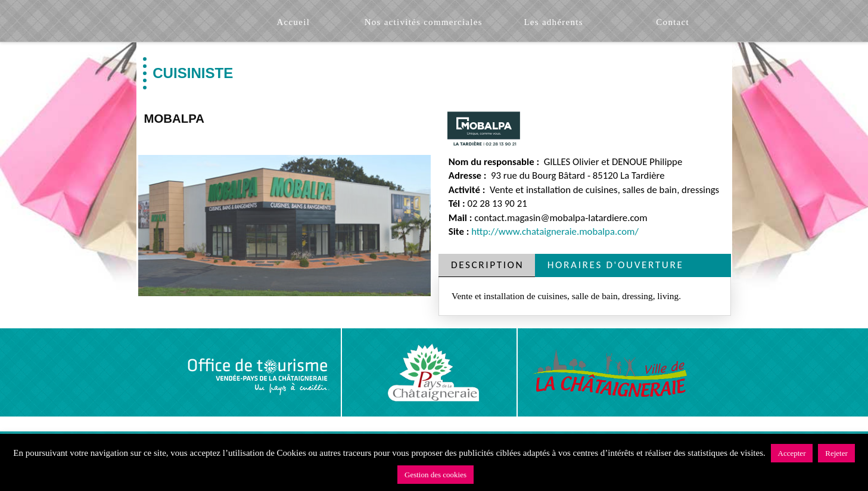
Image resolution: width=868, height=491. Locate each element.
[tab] (487, 265)
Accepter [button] (792, 453)
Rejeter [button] (836, 453)
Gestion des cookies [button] (435, 475)
